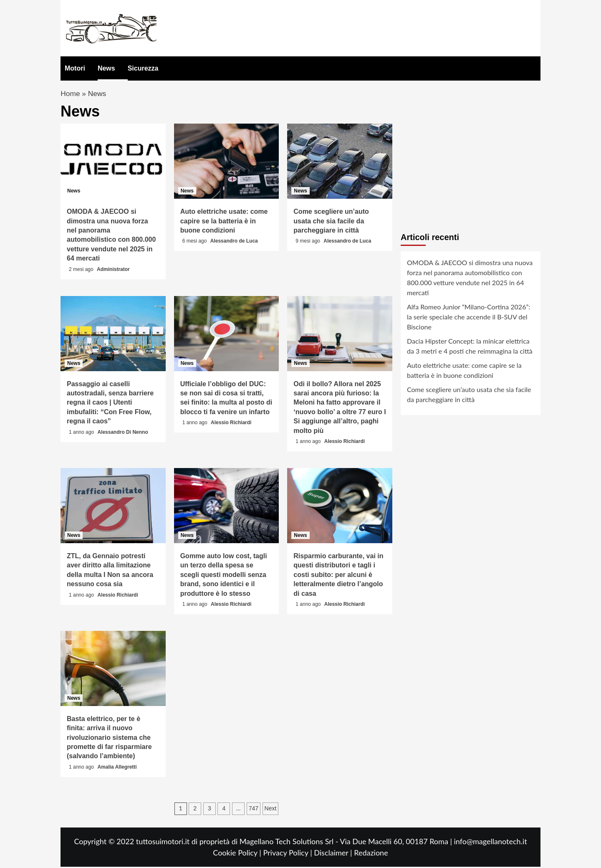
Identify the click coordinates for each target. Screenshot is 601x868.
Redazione (371, 854)
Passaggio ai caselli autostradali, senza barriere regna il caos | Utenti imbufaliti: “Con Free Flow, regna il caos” (110, 404)
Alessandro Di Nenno (122, 433)
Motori (75, 68)
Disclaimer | (334, 854)
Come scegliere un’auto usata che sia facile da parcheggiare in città (331, 223)
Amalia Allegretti (117, 768)
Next (271, 810)
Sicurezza (143, 68)
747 (254, 810)
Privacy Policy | (288, 854)
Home (71, 94)
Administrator (113, 271)
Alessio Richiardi (231, 424)
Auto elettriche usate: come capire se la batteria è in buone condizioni (224, 223)
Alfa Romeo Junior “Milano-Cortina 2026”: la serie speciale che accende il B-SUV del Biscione (468, 318)
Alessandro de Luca (234, 243)
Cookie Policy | (238, 854)
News (106, 68)
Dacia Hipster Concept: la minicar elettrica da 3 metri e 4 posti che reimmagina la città (470, 347)
